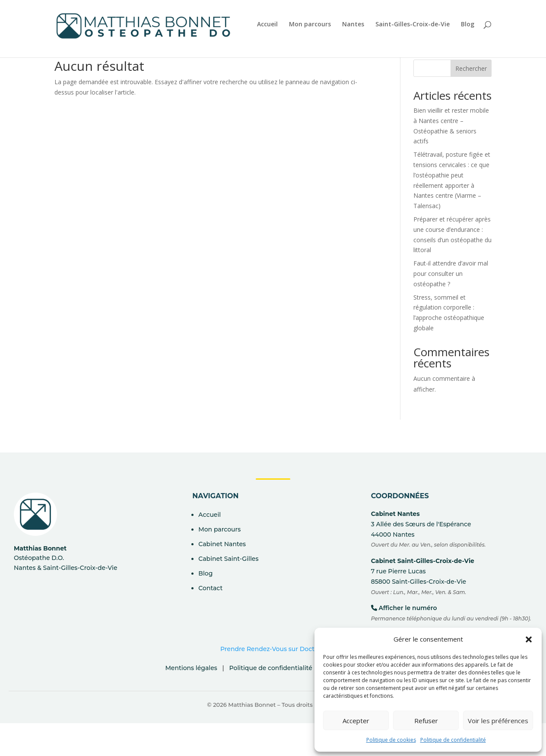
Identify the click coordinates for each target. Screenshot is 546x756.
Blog (468, 25)
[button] (529, 639)
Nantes (353, 25)
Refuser (426, 721)
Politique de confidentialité (453, 740)
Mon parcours (310, 25)
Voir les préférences (498, 721)
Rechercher (471, 68)
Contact (210, 588)
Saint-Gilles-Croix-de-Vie (413, 25)
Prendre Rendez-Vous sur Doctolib (273, 649)
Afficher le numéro (408, 608)
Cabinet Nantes (222, 544)
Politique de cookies (391, 740)
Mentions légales (191, 668)
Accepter (356, 721)
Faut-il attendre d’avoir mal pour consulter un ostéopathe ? (451, 274)
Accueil (267, 25)
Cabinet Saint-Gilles (228, 559)
